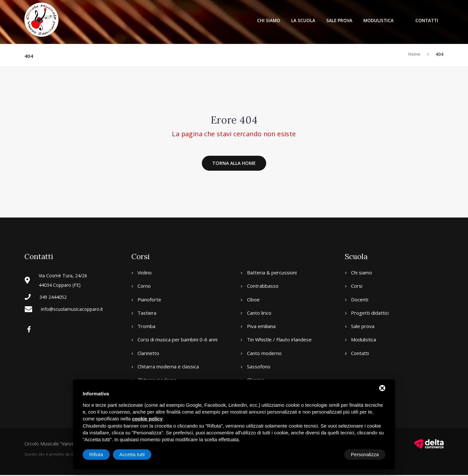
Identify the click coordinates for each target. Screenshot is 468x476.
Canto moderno (264, 354)
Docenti (360, 300)
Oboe (253, 300)
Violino (145, 273)
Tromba (146, 327)
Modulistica (378, 20)
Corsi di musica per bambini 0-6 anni (177, 340)
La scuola (303, 20)
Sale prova (339, 20)
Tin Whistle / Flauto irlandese (279, 340)
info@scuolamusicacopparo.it (73, 310)
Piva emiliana (261, 327)
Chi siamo (269, 20)
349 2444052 (55, 297)
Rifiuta (330, 454)
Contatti (427, 20)
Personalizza (103, 454)
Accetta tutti (366, 454)
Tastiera (147, 313)
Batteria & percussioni (272, 273)
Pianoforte (149, 300)
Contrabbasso (263, 287)
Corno (144, 287)
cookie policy (147, 419)
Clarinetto (148, 354)
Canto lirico (259, 313)
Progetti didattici (370, 313)
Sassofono (259, 367)
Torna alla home (234, 164)
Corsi (357, 287)
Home (414, 54)
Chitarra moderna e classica (168, 367)
